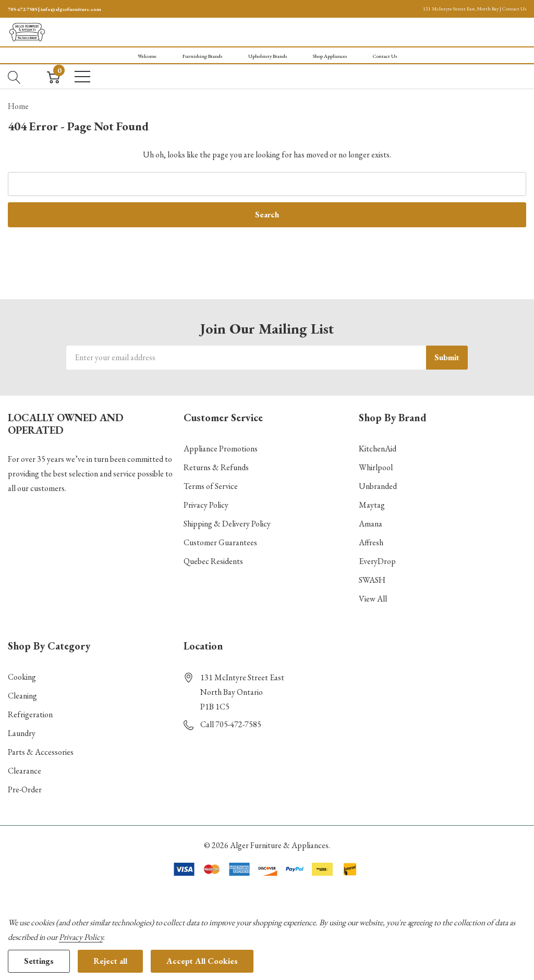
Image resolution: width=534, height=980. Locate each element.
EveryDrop (377, 561)
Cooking (22, 677)
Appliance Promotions (221, 449)
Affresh (371, 542)
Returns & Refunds (216, 467)
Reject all (110, 961)
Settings (39, 961)
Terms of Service (211, 486)
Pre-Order (25, 789)
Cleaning (22, 696)
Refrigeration (30, 714)
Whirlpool (376, 467)
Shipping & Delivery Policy (227, 524)
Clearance (25, 771)
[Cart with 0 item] (53, 77)
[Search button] (14, 77)
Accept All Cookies (202, 961)
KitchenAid (378, 449)
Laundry (22, 733)
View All (373, 599)
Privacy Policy (206, 505)
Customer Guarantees (220, 542)
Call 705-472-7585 (231, 724)
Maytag (372, 505)
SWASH (372, 580)
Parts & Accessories (41, 752)
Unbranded (378, 486)
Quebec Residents (213, 561)
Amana (371, 524)
